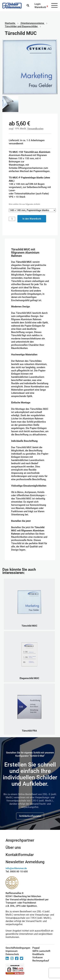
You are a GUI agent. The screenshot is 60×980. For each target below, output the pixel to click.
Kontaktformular (20, 855)
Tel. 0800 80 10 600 (17, 872)
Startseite (10, 23)
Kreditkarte (38, 954)
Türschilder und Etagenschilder (21, 26)
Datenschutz (12, 954)
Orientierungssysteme (32, 23)
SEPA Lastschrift (41, 951)
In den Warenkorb (32, 219)
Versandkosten (35, 129)
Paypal (36, 948)
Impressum (12, 951)
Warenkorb (40, 7)
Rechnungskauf (41, 961)
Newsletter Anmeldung (25, 862)
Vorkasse (37, 957)
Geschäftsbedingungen (15, 948)
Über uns (13, 848)
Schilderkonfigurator (30, 816)
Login (37, 4)
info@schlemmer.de (16, 868)
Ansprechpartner (20, 840)
